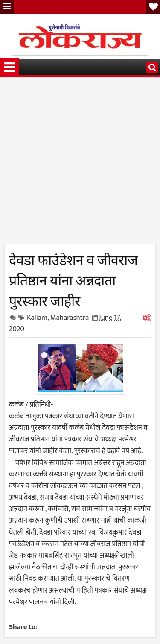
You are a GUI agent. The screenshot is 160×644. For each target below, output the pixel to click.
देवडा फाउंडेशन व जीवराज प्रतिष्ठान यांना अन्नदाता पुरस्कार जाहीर (73, 279)
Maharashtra (70, 318)
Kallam (37, 318)
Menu (7, 7)
